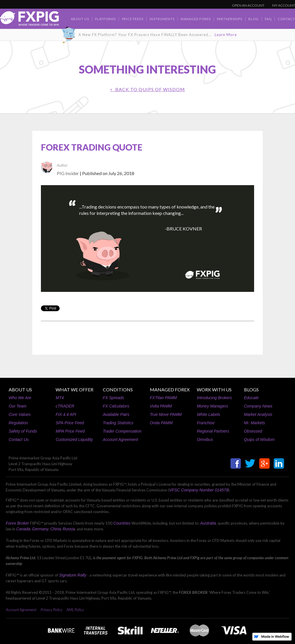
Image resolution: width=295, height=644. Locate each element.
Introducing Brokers (214, 398)
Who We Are (20, 398)
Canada (23, 529)
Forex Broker (17, 523)
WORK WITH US (214, 389)
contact (286, 19)
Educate (251, 398)
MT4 (60, 398)
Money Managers (212, 406)
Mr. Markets (255, 423)
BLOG (254, 19)
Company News (258, 406)
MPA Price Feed (70, 431)
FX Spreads (114, 398)
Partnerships (230, 19)
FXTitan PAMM (163, 398)
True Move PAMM (166, 414)
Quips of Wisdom (259, 440)
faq (268, 19)
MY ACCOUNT (284, 5)
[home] (29, 20)
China (56, 529)
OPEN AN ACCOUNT (248, 5)
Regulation (18, 423)
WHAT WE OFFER (74, 389)
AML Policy (75, 610)
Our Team (18, 406)
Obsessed (253, 431)
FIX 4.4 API (66, 414)
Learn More (226, 35)
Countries (122, 523)
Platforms (105, 19)
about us (80, 19)
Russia (69, 529)
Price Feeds (133, 19)
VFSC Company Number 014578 (199, 490)
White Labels (208, 414)
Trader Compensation (122, 431)
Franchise (206, 423)
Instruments (162, 19)
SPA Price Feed (70, 423)
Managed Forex (196, 19)
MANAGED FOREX (170, 389)
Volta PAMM (161, 406)
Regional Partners (213, 431)
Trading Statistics (118, 423)
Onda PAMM (161, 423)
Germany (40, 529)
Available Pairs (116, 414)
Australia (208, 523)
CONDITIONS (118, 389)
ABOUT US (20, 389)
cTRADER (65, 406)
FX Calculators (116, 406)
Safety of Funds (23, 431)
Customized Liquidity (74, 440)
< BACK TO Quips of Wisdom (147, 89)
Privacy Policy (51, 610)
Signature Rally (73, 575)
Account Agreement (120, 440)
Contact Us (19, 440)
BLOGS (251, 389)
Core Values (20, 414)
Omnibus (205, 440)
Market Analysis (258, 414)
